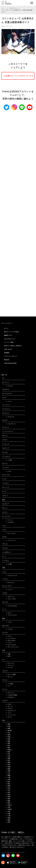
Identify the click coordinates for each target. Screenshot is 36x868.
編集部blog (13, 8)
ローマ (9, 717)
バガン (9, 471)
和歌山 (9, 750)
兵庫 (8, 779)
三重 (8, 816)
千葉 (8, 777)
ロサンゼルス (11, 641)
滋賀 (8, 758)
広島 (8, 788)
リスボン (9, 629)
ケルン (9, 613)
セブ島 (9, 564)
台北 (8, 656)
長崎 (8, 818)
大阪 (8, 807)
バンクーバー (11, 540)
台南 (8, 654)
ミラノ (9, 713)
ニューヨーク (11, 638)
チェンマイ (10, 663)
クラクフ (9, 386)
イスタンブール (11, 575)
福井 (8, 743)
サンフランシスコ (12, 647)
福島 (8, 741)
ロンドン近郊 (11, 675)
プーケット (10, 665)
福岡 (8, 769)
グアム (9, 636)
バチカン (9, 709)
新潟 (8, 794)
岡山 (8, 784)
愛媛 (8, 775)
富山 (8, 745)
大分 (8, 773)
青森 (8, 762)
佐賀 (8, 726)
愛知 (8, 801)
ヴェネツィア (11, 711)
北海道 (9, 809)
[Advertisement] (18, 192)
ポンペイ (9, 706)
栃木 (8, 782)
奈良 (8, 792)
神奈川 (9, 805)
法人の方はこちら (10, 339)
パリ (8, 686)
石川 (8, 790)
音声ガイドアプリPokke (11, 332)
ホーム (4, 8)
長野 (8, 799)
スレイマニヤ (11, 533)
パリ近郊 (9, 684)
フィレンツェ (11, 715)
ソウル (9, 622)
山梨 (8, 811)
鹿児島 (9, 730)
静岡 (8, 786)
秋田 (8, 739)
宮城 (8, 767)
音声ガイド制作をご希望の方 (13, 346)
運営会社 (7, 360)
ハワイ (9, 643)
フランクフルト (11, 615)
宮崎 (8, 737)
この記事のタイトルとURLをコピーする (18, 76)
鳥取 (8, 728)
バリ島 (9, 460)
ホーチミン (10, 583)
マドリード (10, 693)
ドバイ (9, 401)
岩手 (8, 760)
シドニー (9, 590)
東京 (8, 822)
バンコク (9, 667)
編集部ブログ (8, 335)
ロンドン (9, 677)
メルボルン (10, 522)
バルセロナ (10, 697)
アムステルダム (11, 606)
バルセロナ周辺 (11, 695)
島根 (8, 820)
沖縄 (8, 771)
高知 (8, 735)
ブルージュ (10, 597)
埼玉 (8, 754)
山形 (8, 756)
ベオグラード (11, 424)
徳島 (8, 724)
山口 (8, 733)
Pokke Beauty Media (10, 363)
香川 (8, 765)
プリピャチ (10, 417)
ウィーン (9, 520)
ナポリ (9, 704)
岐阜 (8, 752)
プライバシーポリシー (11, 356)
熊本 (8, 748)
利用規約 (7, 353)
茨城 (8, 797)
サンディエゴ (11, 645)
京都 (8, 814)
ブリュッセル (11, 599)
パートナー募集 (9, 342)
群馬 (8, 803)
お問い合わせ (8, 349)
